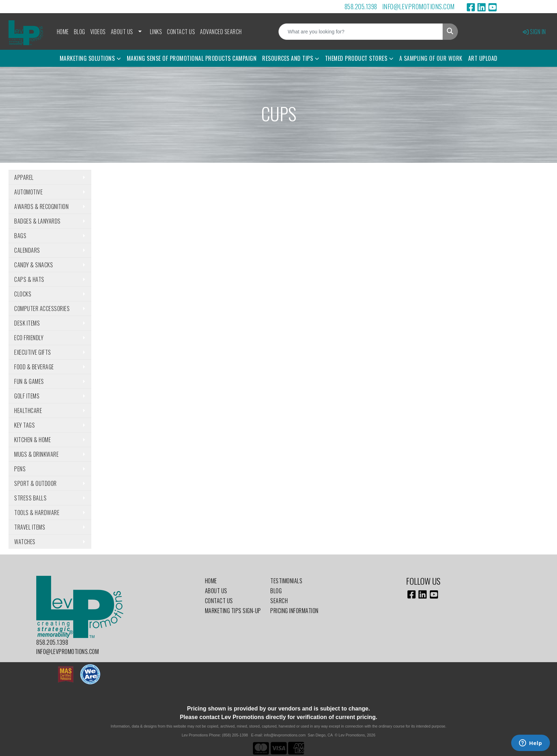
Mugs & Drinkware (36, 454)
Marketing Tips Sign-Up (233, 611)
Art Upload (483, 58)
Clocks (23, 294)
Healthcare (28, 411)
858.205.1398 (361, 6)
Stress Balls (30, 498)
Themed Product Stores (356, 58)
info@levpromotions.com (418, 6)
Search (279, 601)
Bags (20, 236)
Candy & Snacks (34, 265)
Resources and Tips (288, 58)
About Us (122, 32)
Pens (20, 469)
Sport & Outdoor (36, 483)
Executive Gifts (33, 352)
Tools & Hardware (37, 513)
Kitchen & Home (33, 440)
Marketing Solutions (87, 58)
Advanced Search (221, 32)
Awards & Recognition (41, 207)
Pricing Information (294, 611)
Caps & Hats (29, 279)
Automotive (28, 192)
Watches (25, 542)
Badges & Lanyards (37, 221)
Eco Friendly (29, 338)
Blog (80, 32)
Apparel (24, 177)
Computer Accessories (42, 309)
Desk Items (27, 323)
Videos (98, 32)
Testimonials (286, 581)
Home (63, 32)
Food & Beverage (34, 367)
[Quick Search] (361, 32)
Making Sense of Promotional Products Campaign (192, 58)
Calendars (27, 250)
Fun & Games (29, 381)
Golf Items (27, 396)
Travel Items (30, 527)
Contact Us (181, 32)
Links (156, 32)
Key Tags (25, 425)
